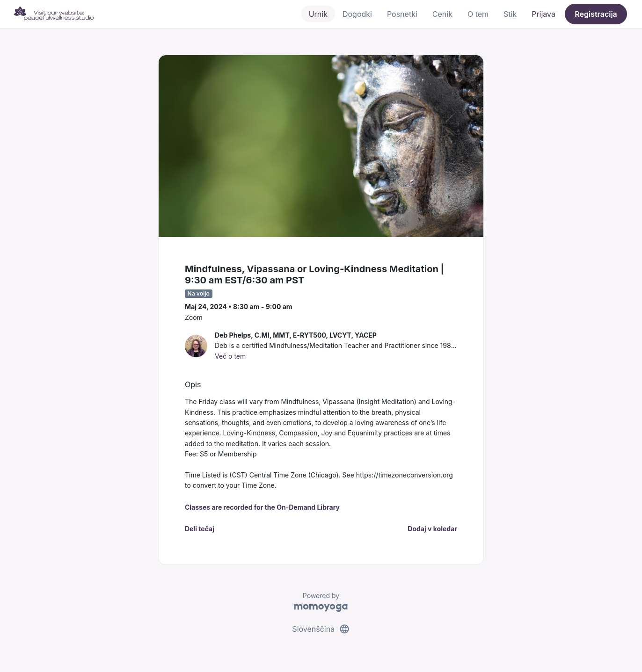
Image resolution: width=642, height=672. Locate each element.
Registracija (596, 14)
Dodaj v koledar (432, 529)
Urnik (318, 14)
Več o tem (230, 356)
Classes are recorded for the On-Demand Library (262, 507)
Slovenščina (321, 629)
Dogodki (357, 14)
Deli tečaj (200, 529)
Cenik (442, 14)
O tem (478, 14)
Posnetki (402, 14)
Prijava (544, 14)
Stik (510, 14)
